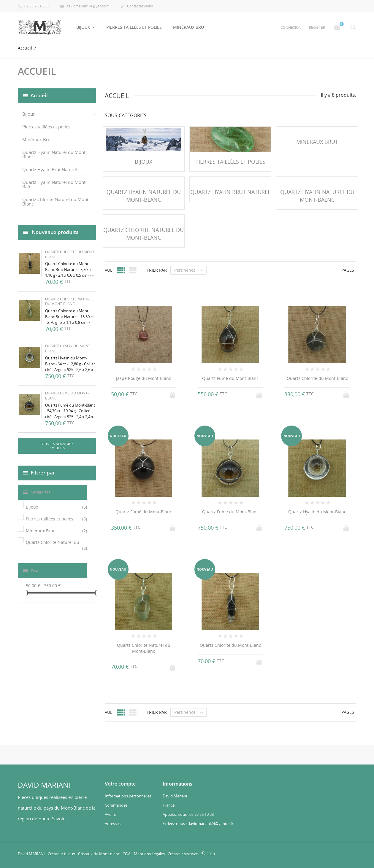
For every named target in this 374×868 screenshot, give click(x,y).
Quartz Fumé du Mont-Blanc (67, 396)
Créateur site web (183, 854)
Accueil (39, 95)
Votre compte (120, 783)
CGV (126, 854)
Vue (109, 270)
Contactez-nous (137, 7)
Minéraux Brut (190, 27)
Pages (348, 270)
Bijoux (84, 27)
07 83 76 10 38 (33, 6)
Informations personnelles (128, 796)
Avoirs (110, 814)
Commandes (116, 805)
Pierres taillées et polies (134, 27)
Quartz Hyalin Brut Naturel (50, 169)
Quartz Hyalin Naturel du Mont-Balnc (55, 184)
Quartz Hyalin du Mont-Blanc (68, 348)
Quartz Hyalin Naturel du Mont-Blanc (55, 154)
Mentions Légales (150, 854)
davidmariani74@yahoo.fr (85, 7)
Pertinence (190, 270)
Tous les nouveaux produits (57, 446)
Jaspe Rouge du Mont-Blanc (144, 378)
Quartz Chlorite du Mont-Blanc (70, 254)
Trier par (157, 270)
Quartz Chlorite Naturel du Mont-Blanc (56, 202)
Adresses (113, 824)
